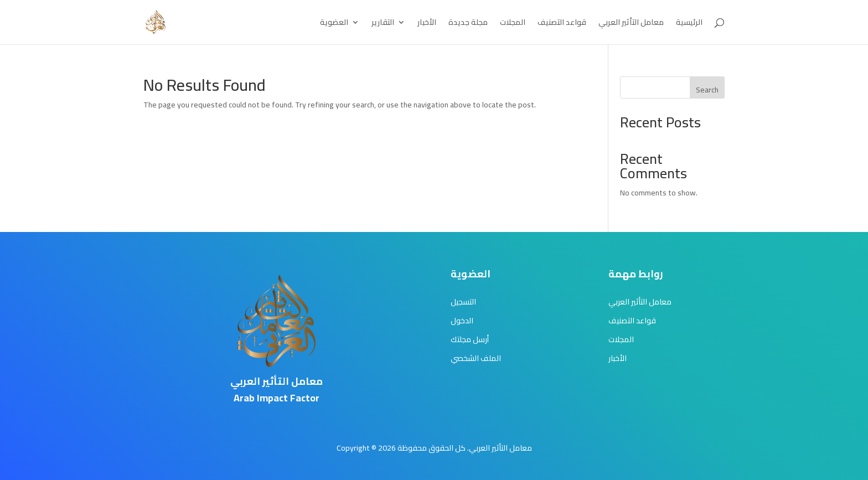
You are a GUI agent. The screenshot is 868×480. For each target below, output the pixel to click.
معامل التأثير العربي (631, 24)
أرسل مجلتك (470, 339)
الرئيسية (689, 24)
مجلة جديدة (468, 24)
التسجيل (463, 302)
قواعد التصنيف (562, 24)
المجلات (513, 24)
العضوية (334, 24)
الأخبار (427, 24)
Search (707, 90)
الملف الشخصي (476, 358)
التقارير (383, 24)
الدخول (462, 321)
